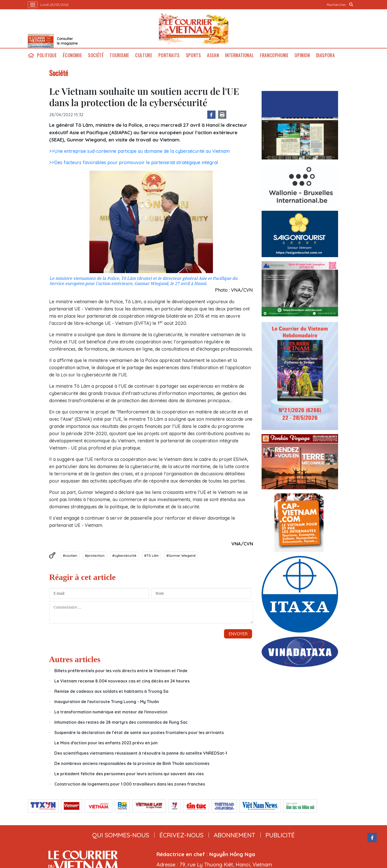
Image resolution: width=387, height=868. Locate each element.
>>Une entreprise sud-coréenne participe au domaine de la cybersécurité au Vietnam (139, 151)
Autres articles (75, 613)
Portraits (169, 55)
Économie (72, 55)
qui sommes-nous (121, 789)
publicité (280, 789)
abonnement (234, 789)
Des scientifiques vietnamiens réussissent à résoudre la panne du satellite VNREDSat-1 (141, 707)
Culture (144, 55)
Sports (193, 55)
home (31, 55)
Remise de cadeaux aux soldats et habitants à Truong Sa (111, 645)
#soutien (70, 555)
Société (96, 55)
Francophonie (274, 55)
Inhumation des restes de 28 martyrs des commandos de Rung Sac (121, 676)
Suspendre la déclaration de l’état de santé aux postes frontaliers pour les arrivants (139, 686)
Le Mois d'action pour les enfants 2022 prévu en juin (106, 697)
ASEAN (213, 55)
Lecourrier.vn (194, 29)
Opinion (302, 55)
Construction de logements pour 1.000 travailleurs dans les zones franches (130, 738)
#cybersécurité (124, 555)
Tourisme (119, 55)
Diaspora (326, 55)
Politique (47, 55)
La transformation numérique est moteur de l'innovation (111, 666)
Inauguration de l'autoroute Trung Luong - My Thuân (107, 655)
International (239, 55)
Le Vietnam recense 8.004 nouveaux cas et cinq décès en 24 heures (122, 635)
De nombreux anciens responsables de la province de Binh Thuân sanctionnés (132, 717)
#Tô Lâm (151, 555)
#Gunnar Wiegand (181, 555)
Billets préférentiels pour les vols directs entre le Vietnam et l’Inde (121, 625)
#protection (95, 555)
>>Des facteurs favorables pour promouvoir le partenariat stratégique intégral (134, 162)
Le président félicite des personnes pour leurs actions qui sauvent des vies (129, 728)
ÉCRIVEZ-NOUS (181, 789)
